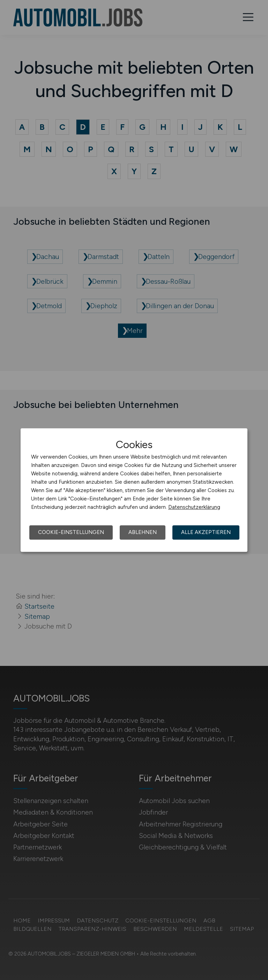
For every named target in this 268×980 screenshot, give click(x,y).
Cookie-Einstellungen (71, 532)
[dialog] (134, 490)
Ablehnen (143, 532)
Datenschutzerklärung (194, 507)
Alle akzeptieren (206, 532)
